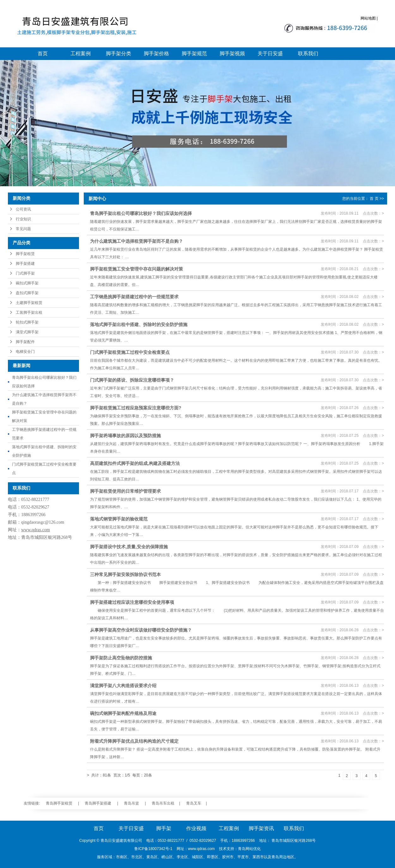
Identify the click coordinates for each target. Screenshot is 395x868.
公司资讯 (23, 209)
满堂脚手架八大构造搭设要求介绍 (123, 686)
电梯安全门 (25, 352)
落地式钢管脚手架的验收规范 (119, 519)
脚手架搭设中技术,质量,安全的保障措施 (129, 547)
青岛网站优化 (249, 849)
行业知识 (23, 219)
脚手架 (164, 828)
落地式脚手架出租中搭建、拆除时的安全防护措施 (139, 324)
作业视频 (196, 828)
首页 (43, 54)
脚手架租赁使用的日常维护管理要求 (125, 491)
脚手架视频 (232, 54)
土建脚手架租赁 (29, 303)
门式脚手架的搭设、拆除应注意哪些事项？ (132, 380)
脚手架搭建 (25, 264)
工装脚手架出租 (29, 312)
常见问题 (23, 229)
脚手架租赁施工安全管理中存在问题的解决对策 (137, 269)
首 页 (374, 199)
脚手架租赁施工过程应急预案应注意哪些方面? (136, 408)
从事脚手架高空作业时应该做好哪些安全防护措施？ (141, 630)
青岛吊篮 (131, 803)
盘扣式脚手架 (27, 293)
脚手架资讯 (261, 828)
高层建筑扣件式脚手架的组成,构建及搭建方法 (135, 463)
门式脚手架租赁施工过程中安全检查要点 (130, 352)
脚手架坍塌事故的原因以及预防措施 (125, 436)
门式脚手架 (25, 273)
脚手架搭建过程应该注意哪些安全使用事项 (132, 602)
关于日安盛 (270, 54)
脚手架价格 (156, 54)
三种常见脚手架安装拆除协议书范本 (125, 574)
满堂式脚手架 (27, 332)
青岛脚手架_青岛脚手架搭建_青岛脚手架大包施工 (75, 27)
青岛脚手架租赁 (59, 803)
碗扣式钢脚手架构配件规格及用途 (123, 713)
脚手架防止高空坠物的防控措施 (121, 658)
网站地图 (368, 18)
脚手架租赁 (25, 254)
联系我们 (308, 54)
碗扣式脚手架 (27, 283)
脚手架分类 (118, 54)
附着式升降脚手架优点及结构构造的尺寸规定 (134, 741)
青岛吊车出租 (163, 803)
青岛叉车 (194, 803)
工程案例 (81, 54)
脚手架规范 (194, 54)
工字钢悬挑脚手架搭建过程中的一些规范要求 (134, 297)
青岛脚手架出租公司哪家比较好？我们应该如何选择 (141, 213)
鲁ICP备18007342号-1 (153, 849)
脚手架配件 (25, 342)
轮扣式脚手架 (27, 322)
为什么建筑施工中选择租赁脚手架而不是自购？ (137, 241)
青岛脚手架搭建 (98, 803)
